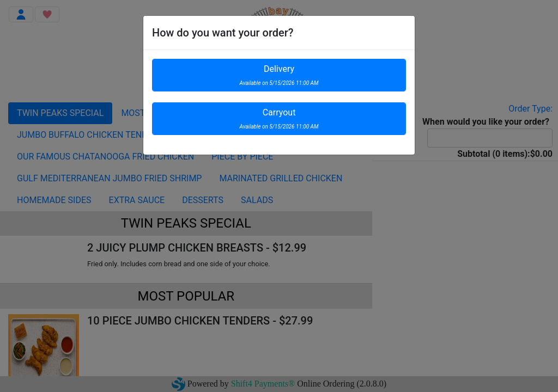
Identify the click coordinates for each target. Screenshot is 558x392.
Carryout (279, 118)
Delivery (279, 75)
